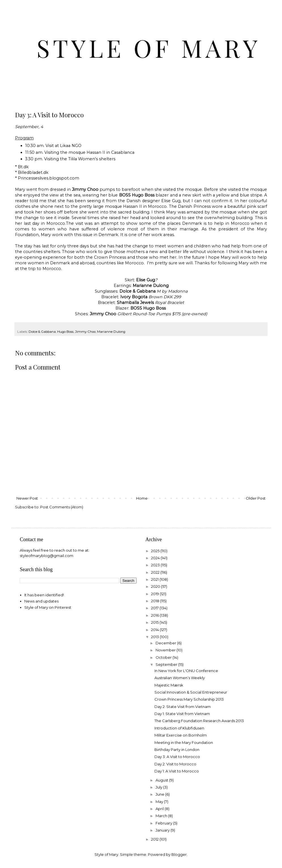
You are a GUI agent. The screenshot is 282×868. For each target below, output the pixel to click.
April (160, 809)
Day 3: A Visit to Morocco (177, 757)
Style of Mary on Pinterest (48, 607)
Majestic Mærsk (169, 685)
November (166, 650)
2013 (155, 637)
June (160, 794)
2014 (155, 630)
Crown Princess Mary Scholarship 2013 (189, 699)
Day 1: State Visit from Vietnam (182, 714)
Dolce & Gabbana (42, 332)
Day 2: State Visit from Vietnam (183, 707)
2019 (155, 594)
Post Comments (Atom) (62, 507)
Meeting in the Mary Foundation (184, 742)
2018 (156, 601)
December (166, 643)
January (163, 830)
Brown (155, 297)
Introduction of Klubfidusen (179, 728)
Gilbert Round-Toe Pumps (144, 314)
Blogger (179, 854)
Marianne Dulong (111, 332)
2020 (156, 586)
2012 (155, 839)
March (162, 816)
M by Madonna (172, 291)
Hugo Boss (65, 332)
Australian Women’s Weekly (180, 678)
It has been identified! (44, 595)
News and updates (41, 601)
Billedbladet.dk (33, 172)
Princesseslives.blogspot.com (49, 178)
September (167, 664)
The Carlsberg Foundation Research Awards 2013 (199, 721)
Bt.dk (23, 167)
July (159, 787)
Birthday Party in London (177, 750)
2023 (156, 565)
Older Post (256, 498)
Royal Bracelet (170, 303)
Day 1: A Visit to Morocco (177, 771)
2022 (156, 572)
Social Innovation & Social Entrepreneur (191, 692)
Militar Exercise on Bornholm (181, 735)
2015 (155, 622)
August (162, 780)
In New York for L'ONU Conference (186, 671)
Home (142, 498)
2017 (155, 608)
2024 (156, 558)
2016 (155, 615)
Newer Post (27, 498)
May (160, 802)
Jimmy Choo (85, 332)
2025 (156, 551)
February (164, 823)
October (164, 657)
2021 (155, 579)
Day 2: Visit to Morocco (175, 764)
